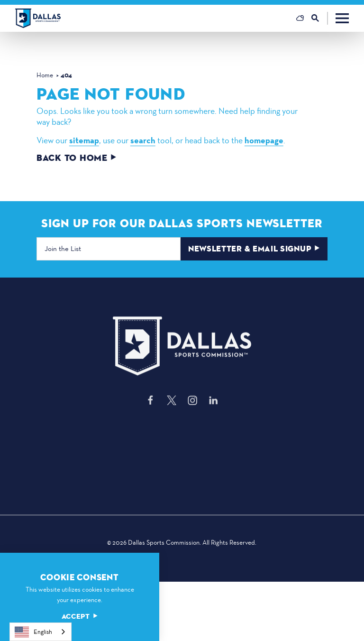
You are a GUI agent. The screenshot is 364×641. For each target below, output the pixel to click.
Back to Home (77, 158)
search (143, 140)
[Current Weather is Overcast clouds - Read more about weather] (300, 18)
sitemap (84, 140)
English (33, 632)
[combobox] (41, 632)
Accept (80, 617)
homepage (264, 140)
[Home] (38, 18)
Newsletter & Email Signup (254, 249)
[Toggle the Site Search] (320, 18)
